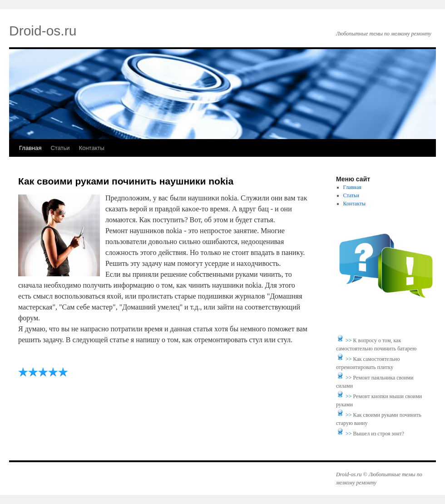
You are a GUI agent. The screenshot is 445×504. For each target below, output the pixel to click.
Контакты (92, 148)
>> (349, 340)
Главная (30, 148)
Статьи (60, 148)
